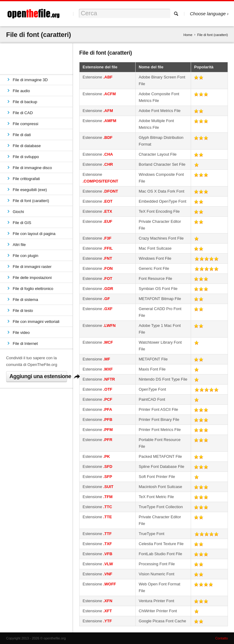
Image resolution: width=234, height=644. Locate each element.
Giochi (18, 212)
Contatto (222, 638)
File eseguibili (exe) (30, 190)
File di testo (23, 311)
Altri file (19, 245)
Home (188, 35)
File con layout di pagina (34, 234)
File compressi (26, 124)
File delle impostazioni (32, 278)
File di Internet (25, 344)
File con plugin (26, 256)
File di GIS (22, 223)
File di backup (25, 102)
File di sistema (25, 300)
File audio (21, 91)
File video (21, 333)
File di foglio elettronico (33, 289)
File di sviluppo (26, 157)
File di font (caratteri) (31, 201)
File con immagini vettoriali (36, 322)
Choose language (208, 14)
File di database (27, 146)
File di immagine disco (32, 168)
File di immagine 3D (30, 80)
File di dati (22, 135)
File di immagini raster (32, 267)
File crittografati (26, 179)
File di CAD (23, 113)
